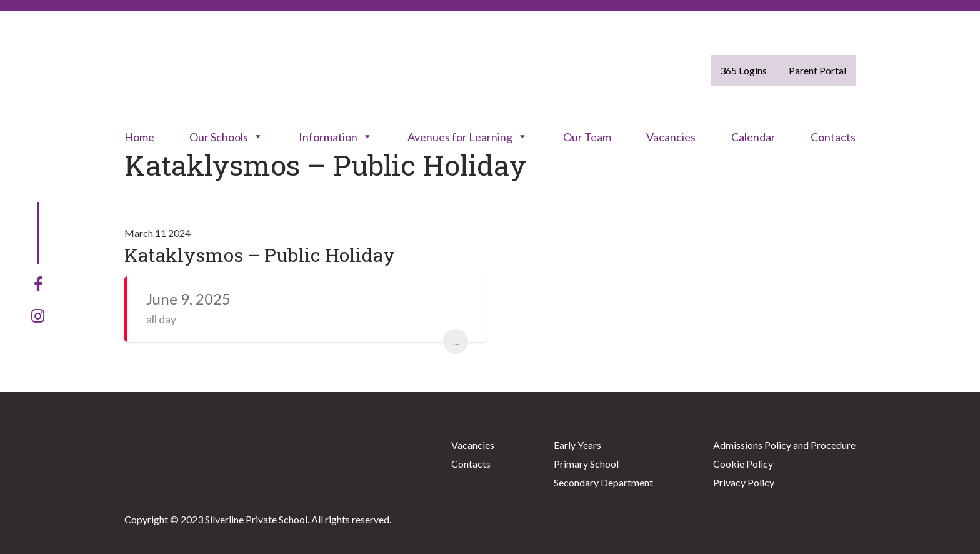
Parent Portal (817, 70)
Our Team (587, 137)
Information (336, 137)
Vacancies (671, 137)
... (456, 341)
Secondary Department (603, 482)
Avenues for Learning (467, 137)
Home (139, 137)
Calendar (753, 137)
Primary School (586, 464)
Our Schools (226, 137)
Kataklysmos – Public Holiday (260, 255)
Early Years (577, 445)
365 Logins (743, 70)
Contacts (833, 137)
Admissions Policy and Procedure (784, 445)
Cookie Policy (743, 464)
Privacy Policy (744, 482)
